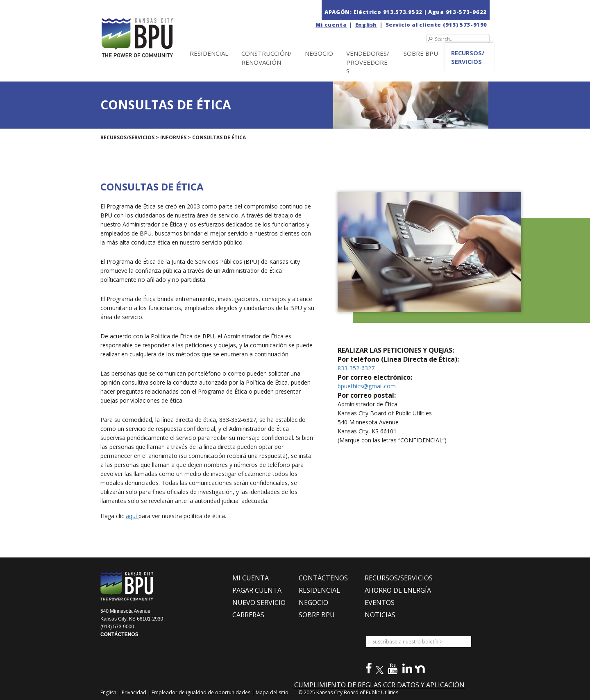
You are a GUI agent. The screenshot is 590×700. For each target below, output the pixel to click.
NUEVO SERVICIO (259, 603)
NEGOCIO (319, 53)
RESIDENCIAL (319, 590)
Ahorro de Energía (398, 590)
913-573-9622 (466, 12)
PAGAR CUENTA (257, 590)
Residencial (209, 53)
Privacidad (135, 692)
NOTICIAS (380, 615)
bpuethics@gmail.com (367, 386)
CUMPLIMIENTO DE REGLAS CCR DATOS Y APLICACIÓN (379, 685)
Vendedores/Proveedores (368, 62)
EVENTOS (380, 603)
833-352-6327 (356, 368)
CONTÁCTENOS (119, 634)
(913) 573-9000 (117, 627)
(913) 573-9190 (465, 25)
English (366, 25)
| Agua (434, 12)
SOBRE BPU (421, 53)
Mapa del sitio (272, 692)
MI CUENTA (251, 578)
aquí (132, 516)
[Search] (458, 39)
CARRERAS (248, 615)
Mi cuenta (331, 25)
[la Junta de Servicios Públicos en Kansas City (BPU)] (155, 29)
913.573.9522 (403, 12)
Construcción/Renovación (267, 58)
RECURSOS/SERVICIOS (399, 578)
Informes (173, 137)
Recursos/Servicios (468, 57)
